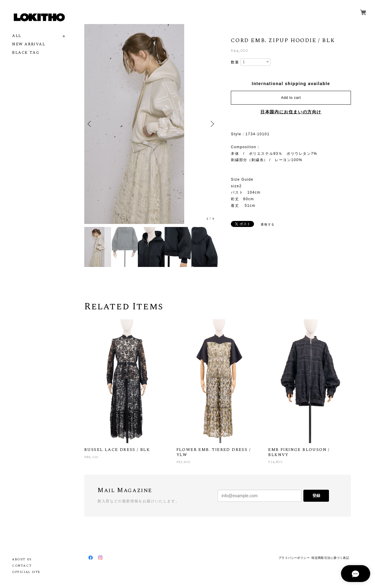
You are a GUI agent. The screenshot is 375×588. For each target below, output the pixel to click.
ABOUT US (22, 559)
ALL (17, 36)
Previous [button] (90, 124)
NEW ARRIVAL (29, 44)
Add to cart (291, 98)
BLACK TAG (26, 53)
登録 (316, 496)
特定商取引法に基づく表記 (330, 558)
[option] (151, 124)
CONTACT (22, 566)
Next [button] (212, 124)
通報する (268, 224)
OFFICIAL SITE (26, 572)
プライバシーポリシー (294, 558)
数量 (235, 62)
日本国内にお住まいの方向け (291, 112)
